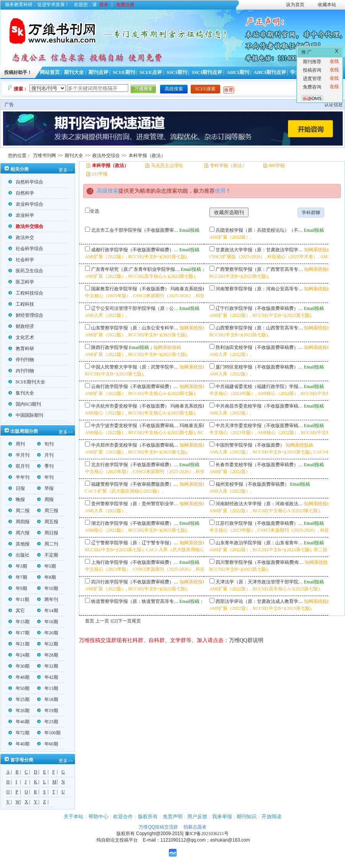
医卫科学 (21, 282)
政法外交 (21, 237)
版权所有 (148, 816)
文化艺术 (21, 337)
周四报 (19, 522)
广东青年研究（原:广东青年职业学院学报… (135, 269)
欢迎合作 (123, 816)
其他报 (19, 544)
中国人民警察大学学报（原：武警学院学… (135, 367)
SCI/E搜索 (205, 89)
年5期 (47, 566)
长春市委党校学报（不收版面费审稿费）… (259, 465)
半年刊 (19, 477)
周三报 (48, 511)
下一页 (125, 621)
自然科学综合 (26, 182)
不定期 (48, 555)
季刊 (45, 466)
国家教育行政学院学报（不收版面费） (130, 289)
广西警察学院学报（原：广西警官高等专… (259, 269)
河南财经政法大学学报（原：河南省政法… (259, 504)
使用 (220, 191)
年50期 (19, 688)
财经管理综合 (26, 315)
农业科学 (21, 215)
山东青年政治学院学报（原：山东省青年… (259, 543)
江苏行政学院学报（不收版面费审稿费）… (259, 523)
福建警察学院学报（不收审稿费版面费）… (135, 484)
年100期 (49, 733)
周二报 (19, 511)
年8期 (47, 577)
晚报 (17, 500)
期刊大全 (74, 72)
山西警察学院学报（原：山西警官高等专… (259, 328)
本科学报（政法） (147, 156)
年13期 (48, 688)
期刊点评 (98, 72)
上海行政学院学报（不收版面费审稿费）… (135, 562)
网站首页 (50, 72)
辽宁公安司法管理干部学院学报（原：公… (135, 308)
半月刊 (19, 455)
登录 (104, 5)
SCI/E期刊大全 (27, 382)
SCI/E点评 (151, 72)
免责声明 (173, 816)
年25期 (19, 699)
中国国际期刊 (26, 415)
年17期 (19, 633)
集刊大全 (21, 393)
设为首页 (295, 5)
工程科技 (21, 304)
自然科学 (21, 193)
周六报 (19, 533)
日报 (17, 488)
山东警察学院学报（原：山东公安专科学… (135, 328)
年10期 (48, 588)
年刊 (45, 477)
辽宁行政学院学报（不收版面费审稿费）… (259, 308)
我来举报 (222, 816)
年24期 (19, 655)
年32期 (48, 666)
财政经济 (21, 326)
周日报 (48, 533)
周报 (45, 500)
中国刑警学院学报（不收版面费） (250, 445)
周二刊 (48, 544)
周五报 (48, 522)
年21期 (19, 644)
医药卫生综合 (26, 271)
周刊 (17, 444)
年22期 (48, 644)
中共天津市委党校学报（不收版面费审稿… (259, 426)
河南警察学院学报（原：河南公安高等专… (259, 289)
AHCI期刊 (238, 72)
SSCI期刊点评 (207, 72)
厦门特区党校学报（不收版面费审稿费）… (259, 367)
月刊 (45, 455)
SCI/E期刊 (124, 72)
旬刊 (45, 444)
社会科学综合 (26, 249)
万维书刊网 (44, 156)
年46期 (19, 722)
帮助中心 (98, 816)
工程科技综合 (26, 293)
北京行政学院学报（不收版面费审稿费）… (135, 465)
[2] (115, 621)
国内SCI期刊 (25, 404)
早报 (45, 488)
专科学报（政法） (228, 165)
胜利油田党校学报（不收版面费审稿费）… (259, 347)
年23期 (48, 722)
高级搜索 (174, 89)
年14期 (48, 611)
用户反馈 (197, 816)
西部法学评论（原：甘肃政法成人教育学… (259, 601)
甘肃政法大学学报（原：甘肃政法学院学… (259, 250)
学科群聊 (311, 213)
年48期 (19, 677)
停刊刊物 (21, 360)
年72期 (19, 733)
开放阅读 (271, 816)
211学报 (100, 174)
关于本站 (74, 816)
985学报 (277, 165)
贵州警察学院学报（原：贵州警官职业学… (135, 504)
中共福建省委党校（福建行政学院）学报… (259, 387)
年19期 (48, 711)
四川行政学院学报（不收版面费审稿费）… (135, 582)
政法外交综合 (106, 156)
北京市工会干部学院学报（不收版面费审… (135, 230)
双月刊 (19, 466)
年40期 (19, 744)
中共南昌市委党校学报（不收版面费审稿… (259, 406)
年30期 (19, 666)
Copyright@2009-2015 (159, 834)
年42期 (48, 677)
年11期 (19, 599)
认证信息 (334, 105)
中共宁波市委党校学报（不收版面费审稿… (135, 426)
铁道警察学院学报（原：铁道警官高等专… (135, 601)
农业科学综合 (26, 204)
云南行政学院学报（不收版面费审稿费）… (135, 387)
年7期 (18, 577)
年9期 (18, 588)
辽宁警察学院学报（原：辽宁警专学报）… (135, 543)
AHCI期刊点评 (270, 72)
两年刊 (48, 599)
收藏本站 (327, 5)
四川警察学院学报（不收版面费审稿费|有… (260, 562)
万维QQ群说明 (246, 640)
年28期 (48, 655)
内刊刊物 (21, 371)
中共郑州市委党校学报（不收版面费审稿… (135, 445)
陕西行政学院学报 (110, 347)
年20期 (48, 633)
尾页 (136, 621)
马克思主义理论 (167, 165)
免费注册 (125, 5)
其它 (17, 611)
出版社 (19, 555)
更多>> (66, 170)
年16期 (48, 622)
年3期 (18, 566)
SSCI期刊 (177, 72)
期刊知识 (247, 816)
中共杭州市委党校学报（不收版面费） (130, 406)
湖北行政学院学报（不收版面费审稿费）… (135, 523)
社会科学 (21, 260)
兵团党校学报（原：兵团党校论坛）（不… (259, 230)
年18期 (48, 699)
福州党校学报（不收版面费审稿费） (252, 484)
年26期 (19, 711)
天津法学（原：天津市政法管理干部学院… (259, 582)
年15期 (19, 622)
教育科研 (21, 349)
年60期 (48, 744)
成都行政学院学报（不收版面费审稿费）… (135, 250)
